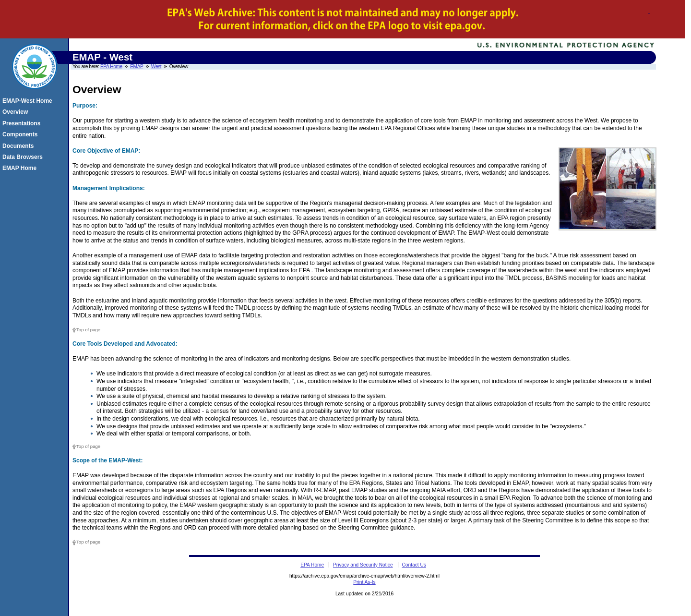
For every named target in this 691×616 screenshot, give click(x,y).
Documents (19, 146)
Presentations (23, 123)
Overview (17, 112)
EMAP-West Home (29, 101)
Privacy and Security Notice (363, 565)
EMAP (137, 66)
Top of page (88, 330)
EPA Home (111, 66)
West (156, 66)
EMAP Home (21, 168)
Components (21, 134)
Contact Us (414, 565)
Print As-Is (364, 582)
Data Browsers (24, 157)
